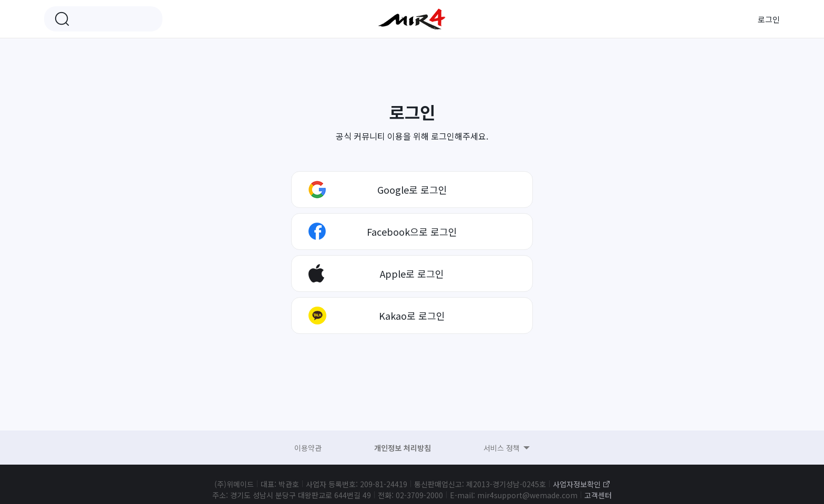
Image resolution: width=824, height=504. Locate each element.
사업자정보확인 (577, 484)
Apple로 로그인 (412, 274)
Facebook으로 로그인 (412, 232)
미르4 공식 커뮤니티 (412, 19)
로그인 (769, 19)
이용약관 (308, 448)
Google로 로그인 (412, 190)
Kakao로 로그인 (412, 316)
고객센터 (598, 495)
